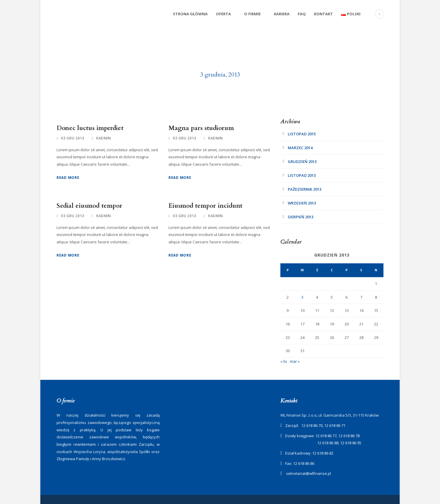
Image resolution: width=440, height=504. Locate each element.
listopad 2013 (302, 175)
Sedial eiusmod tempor (89, 206)
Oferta (223, 14)
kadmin (104, 138)
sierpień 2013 (301, 217)
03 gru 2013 (73, 138)
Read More (68, 178)
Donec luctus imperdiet (90, 128)
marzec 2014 (300, 148)
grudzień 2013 (302, 162)
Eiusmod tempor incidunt (205, 206)
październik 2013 (305, 189)
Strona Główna (190, 14)
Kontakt (323, 14)
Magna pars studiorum (201, 128)
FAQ (302, 14)
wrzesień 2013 (302, 203)
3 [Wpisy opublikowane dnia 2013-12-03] (302, 297)
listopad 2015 (302, 134)
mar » (295, 361)
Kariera (282, 14)
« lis (284, 361)
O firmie (252, 14)
